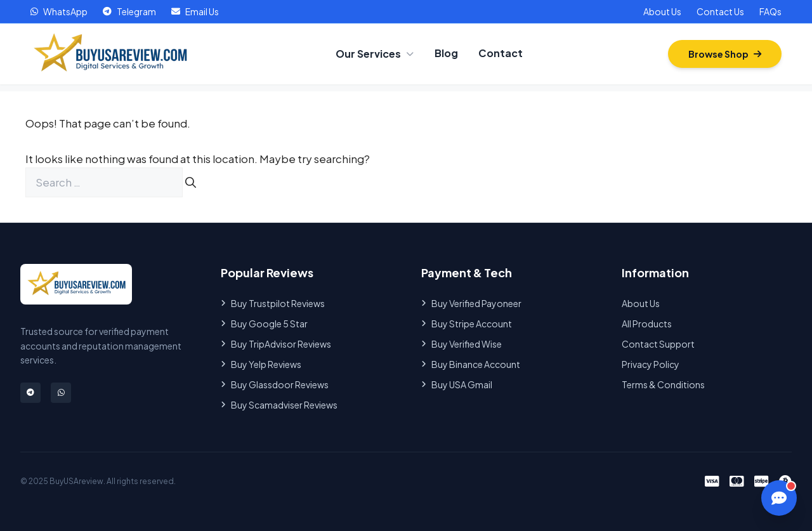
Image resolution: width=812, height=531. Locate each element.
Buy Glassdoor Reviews (275, 384)
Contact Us (720, 11)
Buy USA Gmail (457, 384)
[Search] (191, 183)
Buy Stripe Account (467, 324)
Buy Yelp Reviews (261, 364)
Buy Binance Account (471, 364)
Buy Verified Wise (462, 344)
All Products (647, 324)
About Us (662, 11)
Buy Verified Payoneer (471, 303)
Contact (501, 53)
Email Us (195, 11)
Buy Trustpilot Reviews (273, 303)
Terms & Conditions (663, 384)
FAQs (770, 11)
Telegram (129, 11)
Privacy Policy (651, 364)
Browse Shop (725, 54)
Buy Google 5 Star (264, 324)
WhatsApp (59, 11)
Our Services (375, 54)
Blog (446, 53)
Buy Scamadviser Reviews (279, 405)
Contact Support (658, 344)
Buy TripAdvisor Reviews (276, 344)
